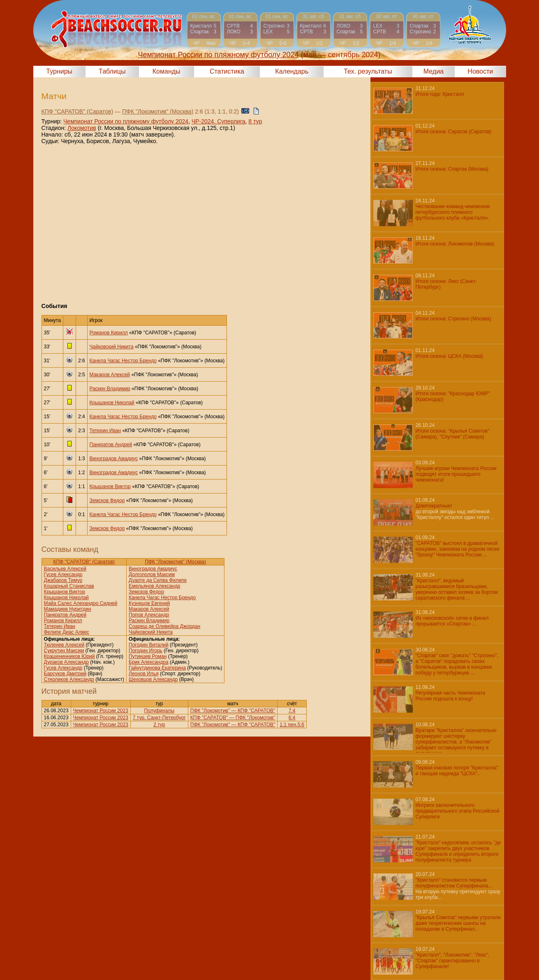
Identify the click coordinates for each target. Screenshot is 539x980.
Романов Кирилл (109, 333)
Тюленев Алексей (64, 645)
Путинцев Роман (148, 656)
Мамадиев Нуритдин (68, 609)
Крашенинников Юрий (69, 656)
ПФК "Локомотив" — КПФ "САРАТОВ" (233, 711)
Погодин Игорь (146, 651)
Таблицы (112, 71)
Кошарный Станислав (69, 586)
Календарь (292, 71)
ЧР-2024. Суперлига (219, 121)
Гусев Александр (63, 575)
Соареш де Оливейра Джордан (164, 626)
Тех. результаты (368, 71)
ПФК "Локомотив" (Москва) (158, 111)
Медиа (434, 71)
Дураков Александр (66, 662)
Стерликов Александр (69, 679)
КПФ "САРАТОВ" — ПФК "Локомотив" (233, 718)
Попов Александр (149, 615)
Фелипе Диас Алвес (67, 632)
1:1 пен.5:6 (292, 725)
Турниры (59, 71)
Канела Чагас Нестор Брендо (123, 361)
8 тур (255, 121)
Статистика (227, 71)
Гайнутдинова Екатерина (157, 668)
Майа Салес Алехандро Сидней (81, 603)
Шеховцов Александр (153, 679)
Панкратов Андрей (111, 445)
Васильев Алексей (65, 569)
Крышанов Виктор (110, 487)
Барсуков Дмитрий (65, 674)
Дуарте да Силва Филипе (158, 580)
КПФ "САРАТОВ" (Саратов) (77, 111)
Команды (167, 71)
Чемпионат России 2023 (101, 711)
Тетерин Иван (105, 431)
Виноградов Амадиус (114, 459)
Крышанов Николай (112, 403)
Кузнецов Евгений (149, 603)
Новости (480, 71)
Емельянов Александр (154, 586)
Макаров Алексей (110, 375)
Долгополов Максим (152, 575)
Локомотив (82, 128)
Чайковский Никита (112, 347)
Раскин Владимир (110, 389)
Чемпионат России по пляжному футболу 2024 (126, 121)
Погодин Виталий (149, 645)
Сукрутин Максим (64, 651)
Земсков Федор (107, 500)
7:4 (292, 711)
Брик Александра (149, 662)
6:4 (292, 718)
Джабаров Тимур (63, 580)
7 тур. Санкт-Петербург (159, 718)
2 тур (159, 725)
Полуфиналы (159, 711)
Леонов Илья (144, 674)
